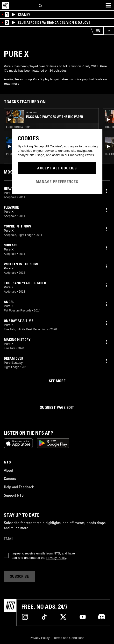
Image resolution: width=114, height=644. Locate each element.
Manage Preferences (57, 182)
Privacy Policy (56, 558)
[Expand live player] (109, 31)
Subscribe (19, 576)
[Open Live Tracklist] (97, 31)
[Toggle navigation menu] (108, 5)
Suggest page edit (57, 407)
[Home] (5, 5)
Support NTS (14, 495)
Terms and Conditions (69, 638)
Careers (10, 478)
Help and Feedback (19, 487)
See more (57, 381)
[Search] (41, 5)
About (8, 470)
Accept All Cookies (57, 168)
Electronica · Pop (18, 127)
